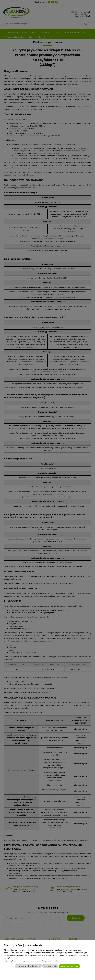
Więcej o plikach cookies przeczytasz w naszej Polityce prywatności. (31, 961)
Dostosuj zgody (50, 966)
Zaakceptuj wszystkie (69, 966)
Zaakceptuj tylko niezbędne (28, 966)
